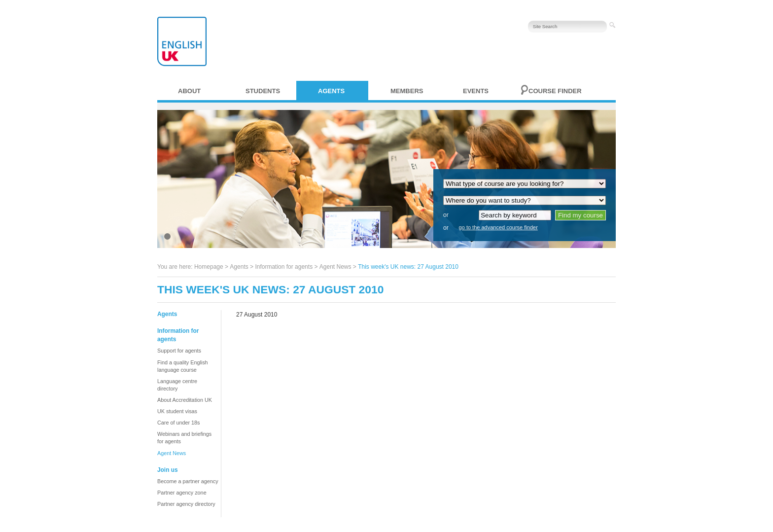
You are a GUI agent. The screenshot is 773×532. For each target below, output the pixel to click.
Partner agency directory (186, 504)
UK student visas (177, 411)
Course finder (555, 91)
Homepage (209, 267)
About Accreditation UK (185, 400)
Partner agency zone (182, 493)
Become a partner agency (188, 481)
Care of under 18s (178, 423)
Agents (331, 91)
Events (476, 91)
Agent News (335, 267)
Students (263, 91)
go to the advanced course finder (498, 227)
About (189, 91)
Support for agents (179, 351)
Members (407, 91)
